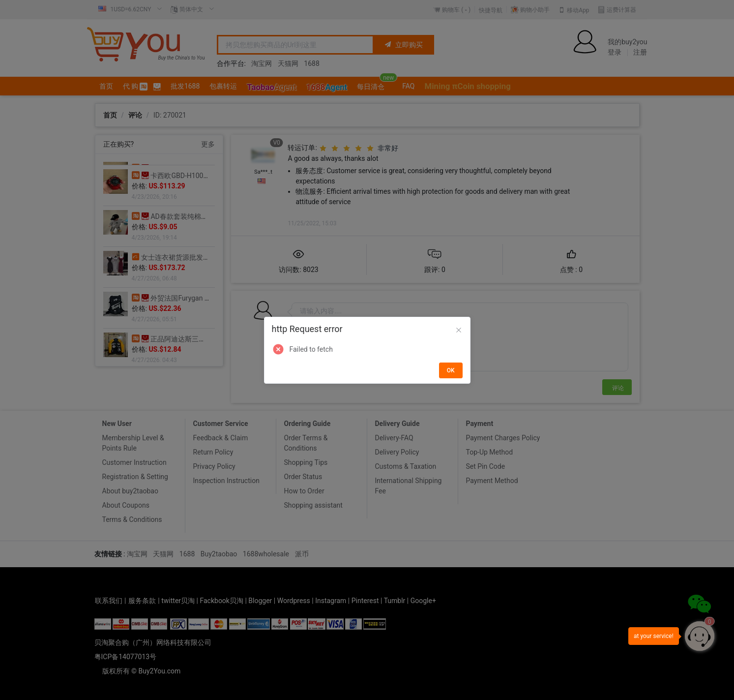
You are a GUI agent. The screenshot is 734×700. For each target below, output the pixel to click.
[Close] (459, 331)
